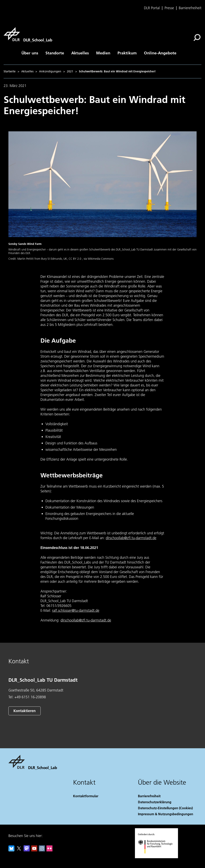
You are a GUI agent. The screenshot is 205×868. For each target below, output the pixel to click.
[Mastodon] (27, 850)
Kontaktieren (25, 711)
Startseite (10, 71)
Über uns (30, 53)
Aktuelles (80, 53)
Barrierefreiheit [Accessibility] (149, 796)
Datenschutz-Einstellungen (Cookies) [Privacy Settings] (165, 808)
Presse (169, 8)
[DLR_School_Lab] (28, 34)
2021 (70, 71)
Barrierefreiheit (190, 8)
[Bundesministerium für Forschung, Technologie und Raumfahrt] (157, 857)
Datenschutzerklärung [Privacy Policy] (155, 802)
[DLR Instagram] (42, 850)
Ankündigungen (50, 71)
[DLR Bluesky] (11, 850)
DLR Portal (152, 8)
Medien (103, 53)
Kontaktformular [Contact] (86, 796)
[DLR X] (19, 850)
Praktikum (127, 53)
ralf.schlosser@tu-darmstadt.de (76, 610)
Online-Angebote (160, 53)
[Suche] (197, 38)
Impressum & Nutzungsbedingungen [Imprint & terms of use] (166, 814)
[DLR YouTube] (34, 850)
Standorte (55, 53)
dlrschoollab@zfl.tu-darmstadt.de (131, 538)
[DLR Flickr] (49, 850)
